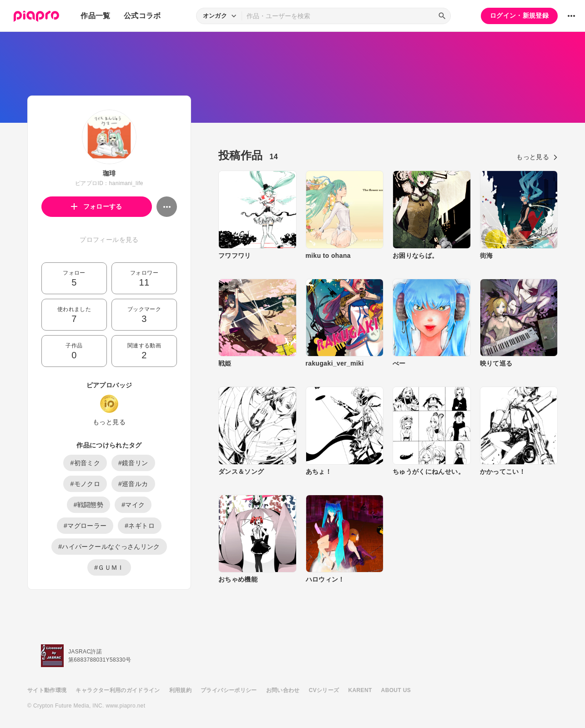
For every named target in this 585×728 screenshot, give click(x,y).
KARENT (360, 690)
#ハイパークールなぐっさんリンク (109, 547)
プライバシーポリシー (229, 690)
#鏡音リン (133, 463)
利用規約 (180, 690)
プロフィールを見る (109, 240)
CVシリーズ (324, 690)
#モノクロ (85, 484)
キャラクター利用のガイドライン (118, 690)
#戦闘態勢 (89, 505)
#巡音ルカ (133, 484)
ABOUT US (396, 690)
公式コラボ (142, 16)
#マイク (133, 505)
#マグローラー (85, 526)
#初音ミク (85, 463)
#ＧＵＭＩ (109, 567)
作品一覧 (95, 16)
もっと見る (109, 422)
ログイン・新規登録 (519, 15)
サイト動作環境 (47, 690)
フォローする (97, 206)
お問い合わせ (283, 690)
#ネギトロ (140, 526)
